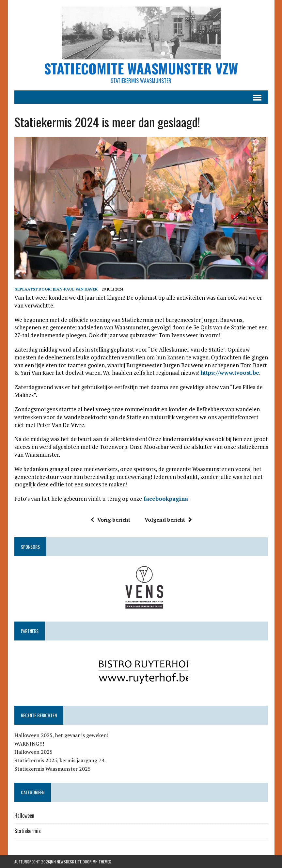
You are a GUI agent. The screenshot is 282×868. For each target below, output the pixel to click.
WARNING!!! (29, 744)
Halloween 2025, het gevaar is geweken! (61, 735)
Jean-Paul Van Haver (75, 289)
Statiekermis (28, 831)
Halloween (24, 815)
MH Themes (102, 862)
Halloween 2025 (33, 752)
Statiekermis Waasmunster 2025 (53, 769)
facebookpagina (165, 499)
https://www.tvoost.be (230, 373)
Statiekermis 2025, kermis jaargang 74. (60, 760)
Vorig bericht (110, 520)
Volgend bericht (168, 520)
